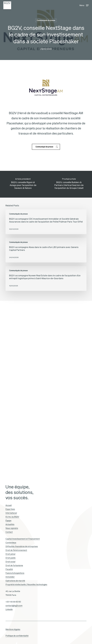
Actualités (10, 524)
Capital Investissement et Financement (23, 539)
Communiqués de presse (46, 20)
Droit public (11, 558)
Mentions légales (13, 629)
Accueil (9, 505)
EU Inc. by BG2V (12, 517)
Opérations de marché (15, 581)
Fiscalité (9, 569)
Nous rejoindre (12, 528)
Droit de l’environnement (16, 550)
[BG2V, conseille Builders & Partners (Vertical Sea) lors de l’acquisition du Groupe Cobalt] (69, 184)
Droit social (10, 562)
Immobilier (10, 577)
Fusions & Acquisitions (15, 573)
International (11, 513)
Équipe (8, 521)
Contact (9, 532)
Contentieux (11, 543)
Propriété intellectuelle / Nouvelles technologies (26, 584)
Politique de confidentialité (17, 636)
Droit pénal (10, 554)
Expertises (10, 509)
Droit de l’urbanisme (14, 565)
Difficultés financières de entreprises (22, 546)
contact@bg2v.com (14, 606)
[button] (84, 5)
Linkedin (9, 609)
